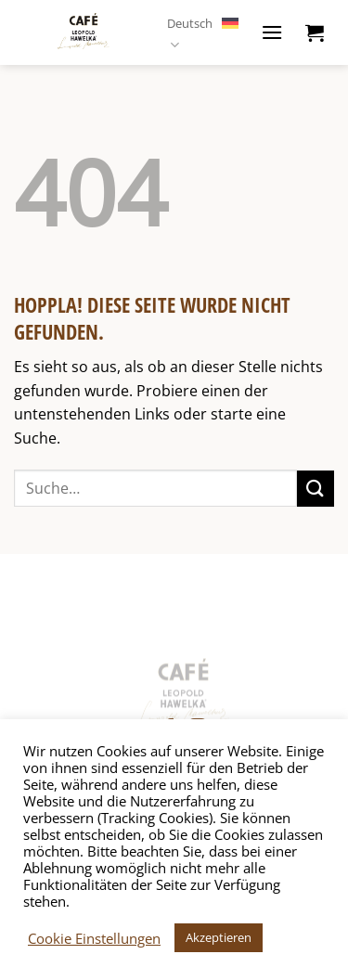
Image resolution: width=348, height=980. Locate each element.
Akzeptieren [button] (219, 937)
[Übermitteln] (316, 489)
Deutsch (203, 32)
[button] (272, 32)
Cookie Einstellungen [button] (94, 938)
